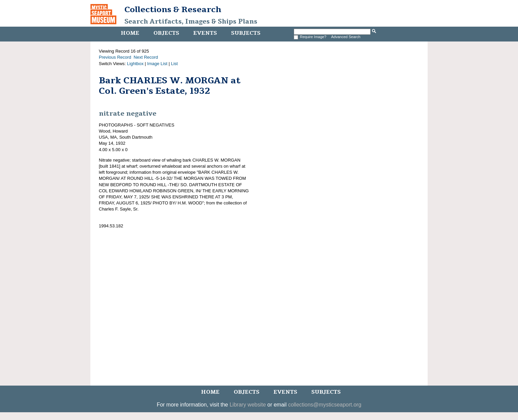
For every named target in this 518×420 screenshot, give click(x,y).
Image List (157, 64)
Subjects (246, 33)
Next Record (146, 57)
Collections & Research (173, 9)
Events (205, 33)
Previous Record (115, 57)
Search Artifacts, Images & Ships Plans (191, 22)
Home (130, 33)
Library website (248, 405)
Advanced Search (346, 37)
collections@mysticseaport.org (325, 405)
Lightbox (135, 64)
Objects (166, 33)
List (174, 64)
